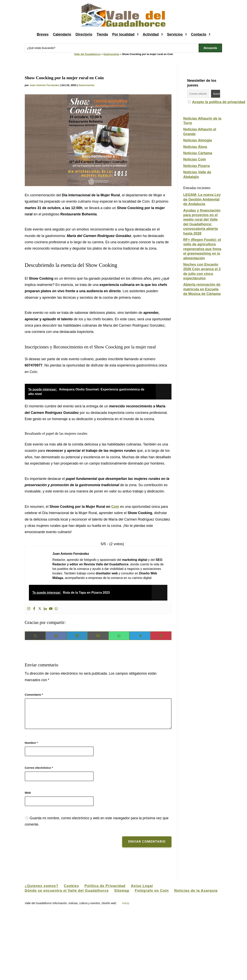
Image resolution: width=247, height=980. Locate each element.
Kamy (126, 903)
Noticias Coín (195, 159)
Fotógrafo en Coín (152, 891)
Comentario (34, 695)
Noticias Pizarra (197, 166)
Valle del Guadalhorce (87, 54)
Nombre (31, 743)
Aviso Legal (142, 886)
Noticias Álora (195, 147)
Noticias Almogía (198, 140)
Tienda (102, 34)
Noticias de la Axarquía (196, 891)
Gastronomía (111, 54)
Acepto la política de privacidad (219, 102)
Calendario (62, 34)
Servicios (175, 34)
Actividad (151, 34)
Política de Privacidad (105, 886)
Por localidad (123, 34)
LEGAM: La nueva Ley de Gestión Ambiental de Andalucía (202, 199)
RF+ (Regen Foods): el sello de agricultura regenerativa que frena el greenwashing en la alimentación (202, 249)
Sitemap (122, 891)
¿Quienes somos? (42, 886)
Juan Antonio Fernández (44, 85)
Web (28, 793)
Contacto (199, 34)
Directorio (84, 34)
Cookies (71, 886)
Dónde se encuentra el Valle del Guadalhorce (67, 891)
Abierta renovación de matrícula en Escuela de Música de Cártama (202, 289)
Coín (115, 507)
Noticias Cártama (198, 153)
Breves (43, 34)
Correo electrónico (39, 768)
